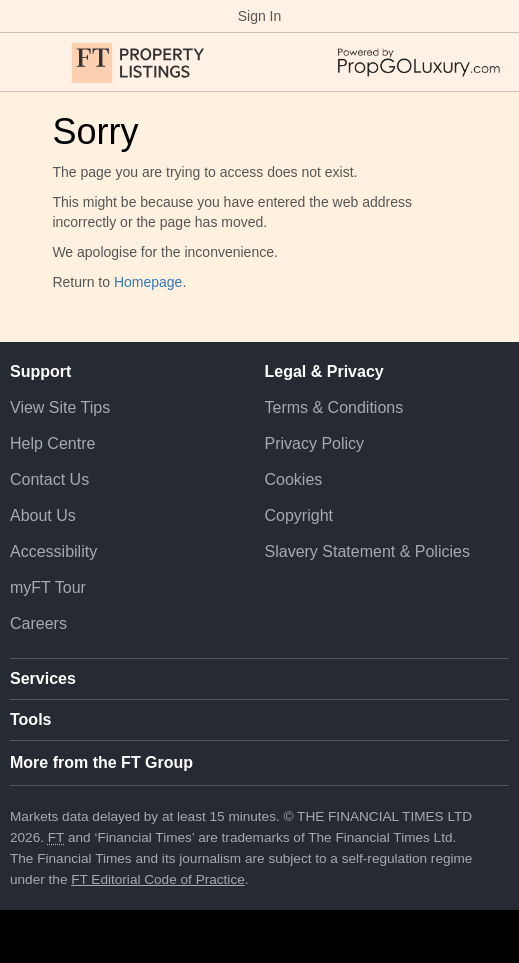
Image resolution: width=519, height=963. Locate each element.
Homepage (148, 282)
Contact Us (49, 479)
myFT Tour (48, 587)
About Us (43, 515)
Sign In (260, 16)
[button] (20, 62)
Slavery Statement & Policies (367, 551)
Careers (38, 623)
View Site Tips (60, 407)
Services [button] (43, 678)
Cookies (294, 479)
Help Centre (52, 443)
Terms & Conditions (334, 407)
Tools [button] (30, 719)
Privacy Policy (315, 443)
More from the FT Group (101, 762)
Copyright (299, 515)
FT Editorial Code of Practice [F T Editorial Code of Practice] (158, 879)
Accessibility (53, 551)
